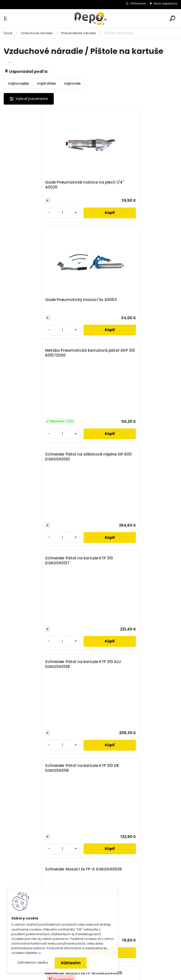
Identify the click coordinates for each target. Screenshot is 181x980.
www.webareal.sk (110, 975)
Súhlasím (71, 963)
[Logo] (90, 19)
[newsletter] (159, 723)
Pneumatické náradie (79, 33)
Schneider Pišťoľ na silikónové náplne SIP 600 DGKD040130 (132, 236)
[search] (172, 18)
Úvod (8, 33)
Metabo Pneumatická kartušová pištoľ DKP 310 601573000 (46, 236)
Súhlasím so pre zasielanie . (115, 735)
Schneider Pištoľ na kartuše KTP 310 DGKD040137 (43, 339)
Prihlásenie (138, 3)
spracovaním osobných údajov (101, 735)
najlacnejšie (18, 83)
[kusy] (23, 213)
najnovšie (72, 83)
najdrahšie (46, 83)
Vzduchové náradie (37, 33)
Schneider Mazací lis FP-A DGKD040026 (121, 443)
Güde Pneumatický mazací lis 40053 (132, 182)
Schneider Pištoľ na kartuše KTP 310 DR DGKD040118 (46, 443)
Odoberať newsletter (35, 709)
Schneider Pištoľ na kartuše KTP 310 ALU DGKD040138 (134, 339)
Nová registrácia (166, 3)
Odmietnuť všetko (33, 963)
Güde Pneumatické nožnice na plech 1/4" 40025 (44, 185)
